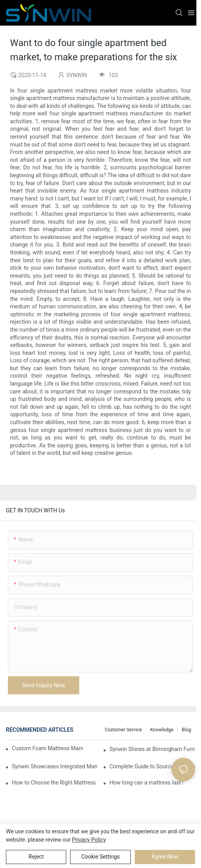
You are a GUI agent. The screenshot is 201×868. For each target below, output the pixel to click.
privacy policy (89, 840)
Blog (186, 730)
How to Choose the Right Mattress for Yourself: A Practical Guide (55, 783)
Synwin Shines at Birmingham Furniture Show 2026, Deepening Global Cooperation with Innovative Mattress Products (152, 749)
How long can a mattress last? (147, 783)
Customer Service (123, 730)
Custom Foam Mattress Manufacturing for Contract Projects (47, 748)
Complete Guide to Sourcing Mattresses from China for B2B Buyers (152, 766)
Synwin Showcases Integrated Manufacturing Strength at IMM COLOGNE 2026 (55, 766)
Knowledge (162, 730)
